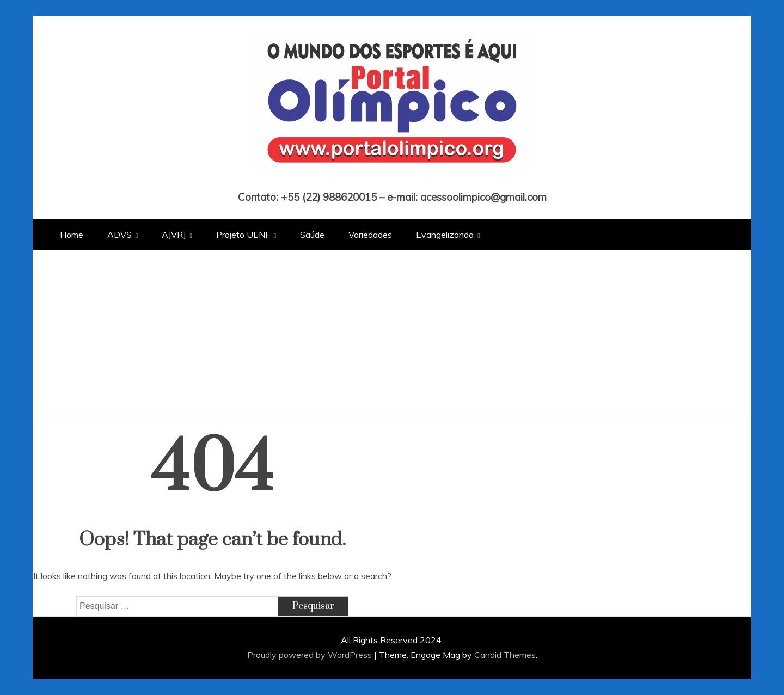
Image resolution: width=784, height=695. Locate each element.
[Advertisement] (392, 332)
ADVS (120, 235)
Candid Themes (505, 655)
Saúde (312, 235)
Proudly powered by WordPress (311, 655)
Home (72, 235)
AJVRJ (174, 235)
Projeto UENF (243, 235)
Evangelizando (445, 235)
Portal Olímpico (392, 182)
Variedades (370, 235)
